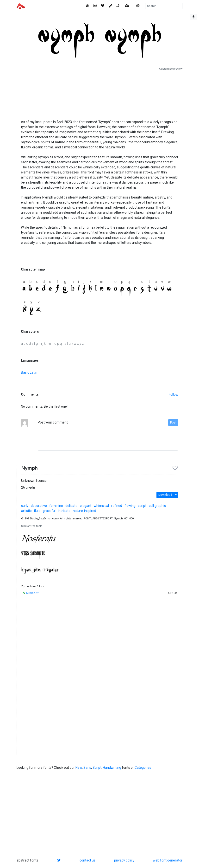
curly (25, 506)
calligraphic (157, 506)
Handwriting (112, 768)
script (142, 506)
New (79, 768)
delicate (71, 506)
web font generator (168, 860)
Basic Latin (29, 372)
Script (97, 768)
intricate (64, 511)
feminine (56, 506)
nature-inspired (84, 511)
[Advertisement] (99, 93)
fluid (37, 511)
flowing (130, 506)
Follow (174, 394)
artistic (26, 511)
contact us (87, 860)
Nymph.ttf (32, 593)
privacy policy (124, 860)
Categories (143, 768)
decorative (39, 506)
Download (165, 495)
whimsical (101, 506)
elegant (86, 506)
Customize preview (171, 69)
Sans (87, 768)
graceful (49, 511)
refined (117, 506)
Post (173, 423)
